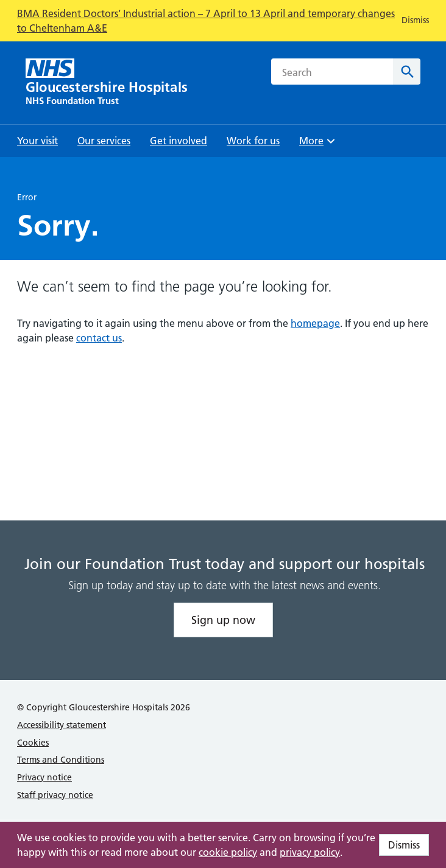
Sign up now (223, 620)
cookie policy (228, 852)
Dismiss (404, 845)
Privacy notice (44, 777)
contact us (99, 338)
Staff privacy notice (55, 795)
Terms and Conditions (61, 760)
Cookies (33, 743)
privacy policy (310, 852)
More (319, 145)
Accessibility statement (62, 725)
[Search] (407, 72)
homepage (315, 323)
